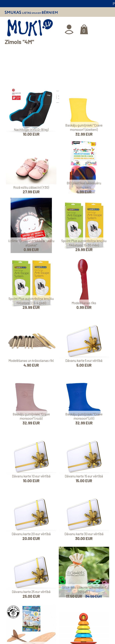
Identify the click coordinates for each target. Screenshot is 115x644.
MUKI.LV (30, 29)
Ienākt (70, 29)
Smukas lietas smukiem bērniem (31, 12)
